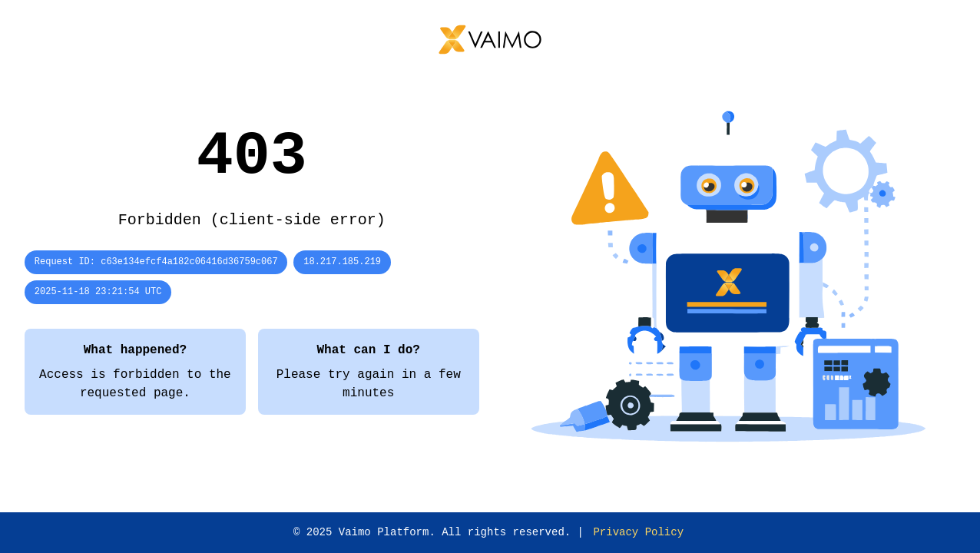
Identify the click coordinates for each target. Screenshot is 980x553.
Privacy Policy (638, 532)
